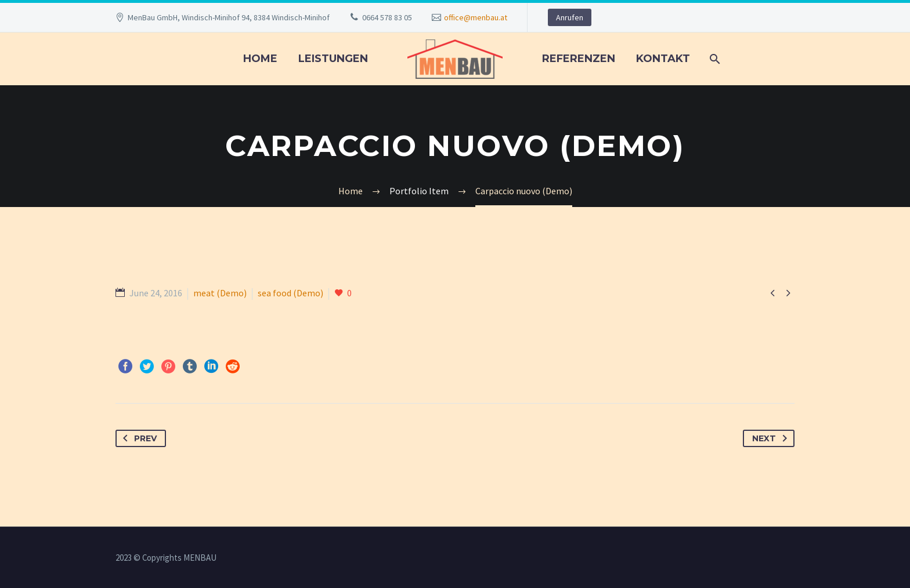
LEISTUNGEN (333, 59)
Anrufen (570, 17)
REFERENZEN (579, 59)
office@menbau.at (476, 17)
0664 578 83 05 (387, 17)
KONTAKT (663, 59)
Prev (138, 438)
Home (260, 59)
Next (772, 438)
